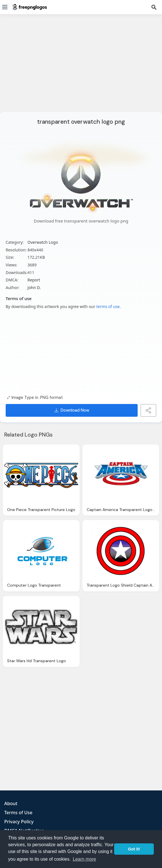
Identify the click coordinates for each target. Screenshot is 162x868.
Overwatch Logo (43, 242)
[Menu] (5, 7)
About (11, 803)
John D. (34, 287)
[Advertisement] (81, 67)
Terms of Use (18, 813)
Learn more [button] (84, 859)
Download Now (72, 410)
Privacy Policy (19, 822)
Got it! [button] (134, 849)
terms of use (108, 306)
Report (34, 280)
